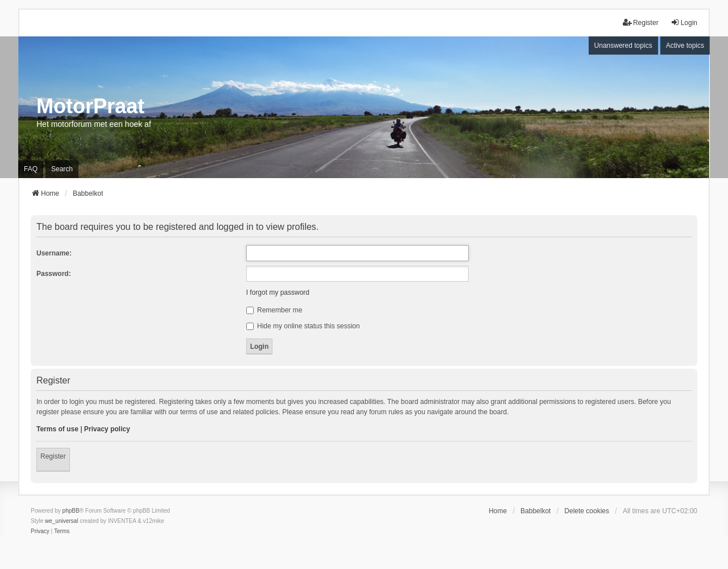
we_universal (61, 521)
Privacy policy (107, 429)
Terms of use (57, 429)
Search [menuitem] (62, 169)
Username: (54, 253)
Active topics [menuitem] (685, 46)
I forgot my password (278, 292)
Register (53, 456)
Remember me (274, 310)
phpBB (71, 511)
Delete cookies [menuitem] (587, 511)
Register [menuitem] (641, 22)
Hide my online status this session (303, 326)
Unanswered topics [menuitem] (623, 46)
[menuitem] (40, 531)
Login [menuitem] (684, 22)
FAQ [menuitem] (31, 169)
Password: (54, 274)
